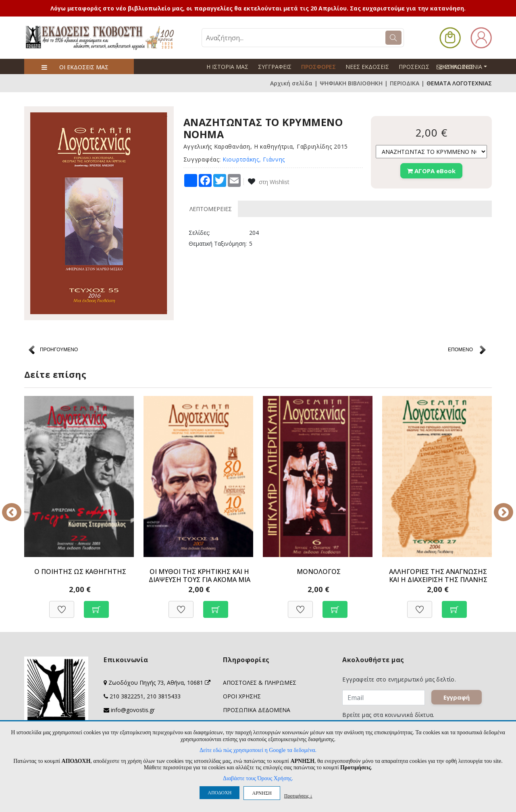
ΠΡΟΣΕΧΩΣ (414, 67)
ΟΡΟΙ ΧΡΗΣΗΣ (242, 696)
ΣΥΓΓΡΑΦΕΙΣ (275, 67)
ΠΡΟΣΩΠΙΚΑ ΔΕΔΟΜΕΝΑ (257, 710)
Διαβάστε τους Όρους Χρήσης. (258, 778)
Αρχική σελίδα (291, 83)
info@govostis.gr (133, 710)
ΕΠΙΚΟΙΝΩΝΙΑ (465, 66)
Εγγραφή (457, 698)
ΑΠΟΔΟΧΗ (220, 793)
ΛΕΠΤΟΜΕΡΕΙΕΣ (211, 209)
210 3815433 (164, 696)
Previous (18, 507)
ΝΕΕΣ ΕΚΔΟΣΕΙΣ (367, 67)
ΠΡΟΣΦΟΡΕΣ (318, 67)
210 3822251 (127, 696)
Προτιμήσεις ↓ (298, 796)
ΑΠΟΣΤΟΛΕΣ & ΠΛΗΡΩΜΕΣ (260, 683)
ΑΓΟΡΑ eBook (431, 171)
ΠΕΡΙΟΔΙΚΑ (405, 83)
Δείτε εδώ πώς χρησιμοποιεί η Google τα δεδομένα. (258, 750)
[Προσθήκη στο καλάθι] (96, 605)
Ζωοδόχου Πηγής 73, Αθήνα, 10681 (159, 683)
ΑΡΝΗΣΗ (262, 793)
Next (498, 507)
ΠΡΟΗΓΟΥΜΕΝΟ (59, 350)
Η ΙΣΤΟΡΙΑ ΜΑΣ (227, 67)
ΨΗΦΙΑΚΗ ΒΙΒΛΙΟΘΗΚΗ (351, 83)
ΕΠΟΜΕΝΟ (460, 350)
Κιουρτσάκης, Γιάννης (254, 159)
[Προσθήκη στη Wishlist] (62, 605)
